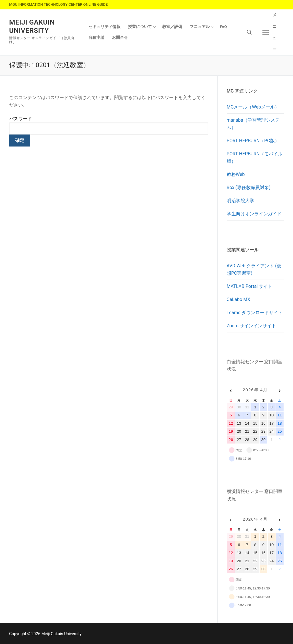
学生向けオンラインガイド (254, 214)
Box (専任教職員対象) (249, 187)
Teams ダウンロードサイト (255, 313)
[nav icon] (270, 32)
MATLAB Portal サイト (250, 286)
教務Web (236, 174)
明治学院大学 (240, 201)
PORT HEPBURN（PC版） (253, 141)
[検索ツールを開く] (249, 32)
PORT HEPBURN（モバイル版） (255, 158)
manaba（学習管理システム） (253, 124)
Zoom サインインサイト (252, 326)
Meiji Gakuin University (32, 26)
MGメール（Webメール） (253, 107)
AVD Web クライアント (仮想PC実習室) (254, 269)
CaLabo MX (239, 299)
